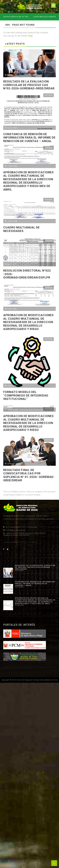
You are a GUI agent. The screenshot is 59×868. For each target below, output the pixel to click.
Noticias (49, 53)
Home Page (27, 36)
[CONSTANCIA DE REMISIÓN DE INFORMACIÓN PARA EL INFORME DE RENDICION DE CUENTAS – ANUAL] (8, 589)
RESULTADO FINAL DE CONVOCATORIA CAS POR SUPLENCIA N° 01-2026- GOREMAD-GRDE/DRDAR (29, 475)
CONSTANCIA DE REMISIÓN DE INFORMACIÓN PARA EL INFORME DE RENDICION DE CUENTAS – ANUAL (29, 138)
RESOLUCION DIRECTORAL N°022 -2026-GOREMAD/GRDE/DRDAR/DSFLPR (27, 274)
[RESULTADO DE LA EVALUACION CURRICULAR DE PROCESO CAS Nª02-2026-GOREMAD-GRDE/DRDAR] (8, 573)
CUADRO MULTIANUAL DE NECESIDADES (21, 229)
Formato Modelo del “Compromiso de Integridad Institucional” (26, 395)
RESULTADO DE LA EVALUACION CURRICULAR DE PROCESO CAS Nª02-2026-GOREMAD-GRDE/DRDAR (28, 17)
